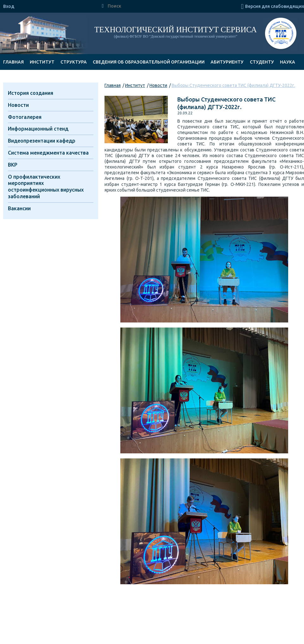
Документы (18, 78)
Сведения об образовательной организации (149, 62)
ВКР (13, 165)
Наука (288, 62)
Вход (9, 6)
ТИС (281, 34)
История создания (31, 93)
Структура (74, 62)
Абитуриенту (227, 62)
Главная (13, 62)
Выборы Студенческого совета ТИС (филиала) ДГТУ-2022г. (233, 85)
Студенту (262, 62)
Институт (42, 62)
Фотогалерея (25, 117)
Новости (158, 85)
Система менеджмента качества (48, 153)
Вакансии (19, 208)
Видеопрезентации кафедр (42, 141)
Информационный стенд (38, 129)
